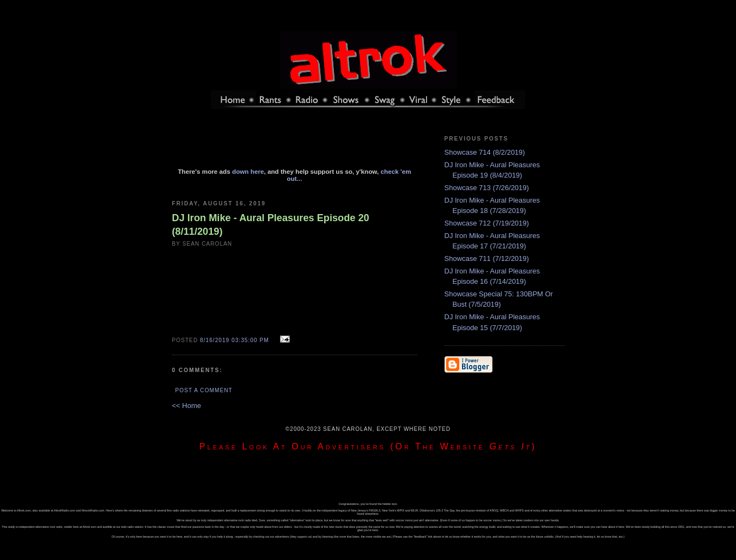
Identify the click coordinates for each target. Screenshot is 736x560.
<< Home (187, 406)
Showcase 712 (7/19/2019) (487, 223)
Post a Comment (204, 390)
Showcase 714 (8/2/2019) (485, 152)
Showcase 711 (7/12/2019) (487, 258)
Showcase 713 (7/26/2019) (487, 188)
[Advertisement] (295, 143)
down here (248, 171)
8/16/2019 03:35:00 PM (235, 340)
